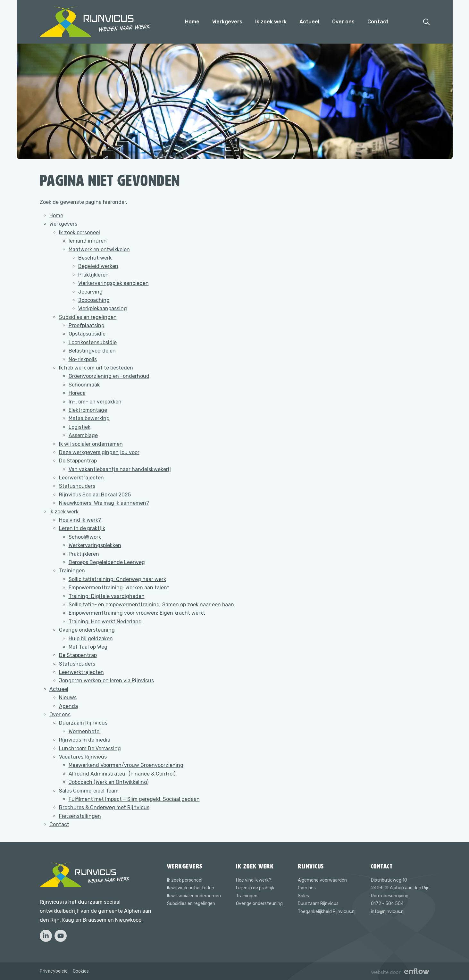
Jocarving (90, 292)
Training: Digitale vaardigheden (107, 596)
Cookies (81, 971)
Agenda (68, 706)
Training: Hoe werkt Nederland (105, 622)
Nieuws (68, 698)
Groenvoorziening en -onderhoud (109, 376)
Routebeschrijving (390, 896)
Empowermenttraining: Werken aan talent (119, 588)
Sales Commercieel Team (89, 791)
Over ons (343, 22)
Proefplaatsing (87, 325)
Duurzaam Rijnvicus (83, 723)
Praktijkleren (93, 275)
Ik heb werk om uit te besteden (96, 368)
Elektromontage (88, 410)
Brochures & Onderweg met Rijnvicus (104, 807)
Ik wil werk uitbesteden (191, 888)
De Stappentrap (78, 461)
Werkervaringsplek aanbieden (113, 283)
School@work (85, 537)
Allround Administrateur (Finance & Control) (122, 774)
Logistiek (80, 427)
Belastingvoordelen (92, 351)
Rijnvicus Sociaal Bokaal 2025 (95, 495)
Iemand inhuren (88, 241)
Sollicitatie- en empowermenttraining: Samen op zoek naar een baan (151, 605)
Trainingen (72, 571)
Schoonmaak (84, 385)
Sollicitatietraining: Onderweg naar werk (117, 579)
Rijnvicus (311, 866)
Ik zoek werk (271, 22)
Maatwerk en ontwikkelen (99, 249)
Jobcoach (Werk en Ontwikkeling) (109, 782)
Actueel (309, 22)
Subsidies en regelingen (88, 317)
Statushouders (77, 486)
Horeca (77, 393)
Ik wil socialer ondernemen (91, 444)
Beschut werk (95, 258)
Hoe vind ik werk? (80, 520)
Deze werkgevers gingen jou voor (99, 452)
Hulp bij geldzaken (91, 639)
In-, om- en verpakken (95, 402)
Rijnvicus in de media (85, 740)
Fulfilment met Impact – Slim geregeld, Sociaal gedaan (134, 799)
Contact (378, 22)
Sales (303, 896)
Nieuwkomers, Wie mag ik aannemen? (104, 503)
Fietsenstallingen (80, 816)
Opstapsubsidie (87, 334)
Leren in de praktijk (82, 528)
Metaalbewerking (89, 418)
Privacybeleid (54, 971)
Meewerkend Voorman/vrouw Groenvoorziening (126, 765)
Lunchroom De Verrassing (90, 748)
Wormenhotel (85, 731)
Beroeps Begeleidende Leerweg (107, 562)
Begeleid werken (98, 266)
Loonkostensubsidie (93, 342)
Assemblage (83, 435)
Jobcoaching (94, 300)
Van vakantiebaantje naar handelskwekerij (120, 469)
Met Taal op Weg (88, 647)
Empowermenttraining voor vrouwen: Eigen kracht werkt (137, 613)
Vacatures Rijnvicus (83, 757)
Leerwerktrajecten (81, 478)
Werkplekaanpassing (103, 308)
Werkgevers (227, 22)
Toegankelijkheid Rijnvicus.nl (327, 912)
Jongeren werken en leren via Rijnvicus (106, 681)
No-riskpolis (83, 359)
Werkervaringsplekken (95, 545)
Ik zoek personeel (80, 233)
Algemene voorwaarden (322, 880)
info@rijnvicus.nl (388, 912)
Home (192, 22)
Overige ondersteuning (87, 630)
